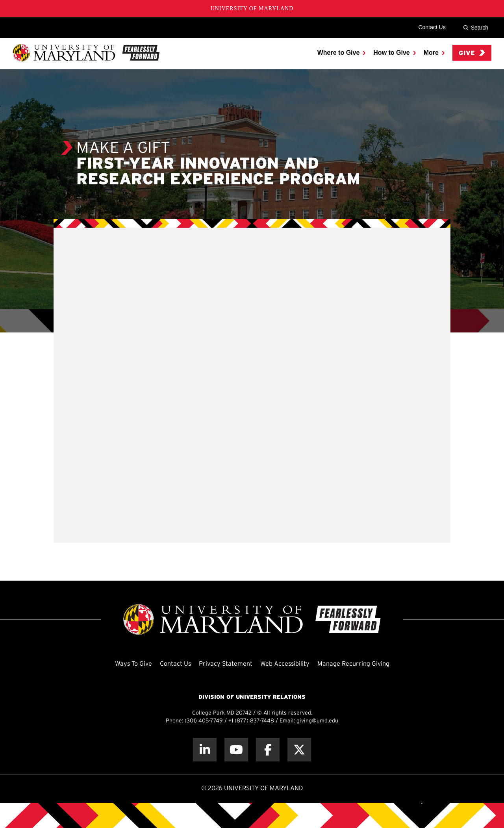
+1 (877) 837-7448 (251, 721)
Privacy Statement (226, 664)
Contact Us (432, 27)
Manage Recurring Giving (353, 664)
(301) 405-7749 (204, 721)
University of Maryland (252, 8)
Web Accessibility (285, 664)
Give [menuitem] (472, 53)
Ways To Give (133, 664)
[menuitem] (342, 53)
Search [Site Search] (476, 28)
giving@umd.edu (317, 721)
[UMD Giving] (86, 53)
